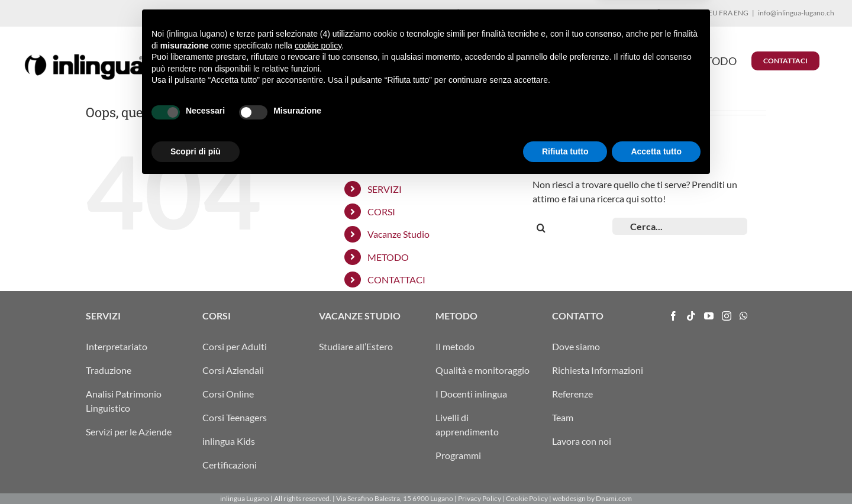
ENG (741, 13)
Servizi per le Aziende (129, 432)
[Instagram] (727, 316)
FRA (726, 13)
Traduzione (109, 370)
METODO (388, 257)
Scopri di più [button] (196, 471)
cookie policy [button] (318, 366)
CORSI (381, 211)
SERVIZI (385, 189)
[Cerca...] (680, 226)
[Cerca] (541, 228)
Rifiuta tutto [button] (565, 471)
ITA (696, 13)
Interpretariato (117, 346)
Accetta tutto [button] (656, 471)
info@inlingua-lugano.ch (796, 13)
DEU (710, 13)
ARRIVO (673, 13)
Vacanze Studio (398, 234)
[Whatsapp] (744, 316)
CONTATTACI (396, 280)
